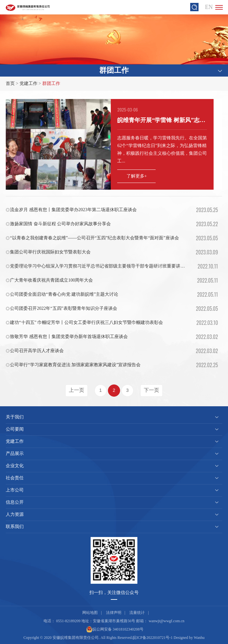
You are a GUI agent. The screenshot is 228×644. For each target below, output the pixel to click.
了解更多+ (137, 176)
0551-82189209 (68, 621)
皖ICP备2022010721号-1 (153, 638)
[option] (114, 144)
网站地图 (90, 613)
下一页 (151, 390)
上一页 (77, 390)
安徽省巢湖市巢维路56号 (114, 621)
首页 (10, 83)
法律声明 (114, 613)
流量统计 (137, 613)
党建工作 (28, 83)
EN (209, 7)
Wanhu (199, 638)
